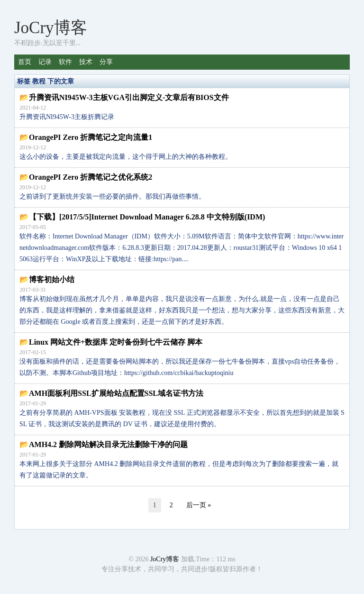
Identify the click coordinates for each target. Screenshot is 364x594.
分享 (106, 62)
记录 (45, 62)
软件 (65, 62)
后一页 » (199, 505)
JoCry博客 (51, 28)
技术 (86, 62)
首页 (25, 62)
